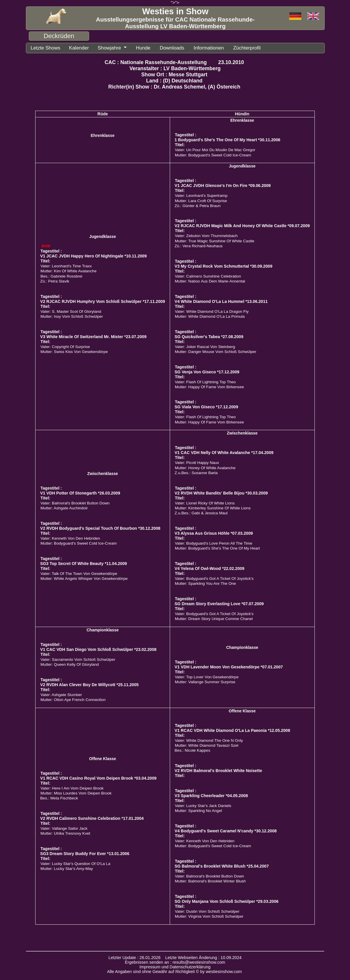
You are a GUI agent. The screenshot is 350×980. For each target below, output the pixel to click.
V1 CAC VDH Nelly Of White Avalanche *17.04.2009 (224, 452)
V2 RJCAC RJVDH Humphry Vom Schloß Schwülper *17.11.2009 (103, 301)
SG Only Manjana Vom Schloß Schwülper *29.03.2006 (227, 901)
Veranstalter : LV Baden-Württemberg (175, 68)
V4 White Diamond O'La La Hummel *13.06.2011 (221, 301)
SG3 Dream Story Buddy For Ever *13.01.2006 (85, 853)
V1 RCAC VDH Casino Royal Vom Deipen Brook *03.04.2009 (98, 778)
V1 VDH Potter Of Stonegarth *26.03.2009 (80, 492)
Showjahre (104, 48)
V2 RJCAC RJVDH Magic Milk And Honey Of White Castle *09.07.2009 (242, 225)
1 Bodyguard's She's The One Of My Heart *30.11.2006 (228, 139)
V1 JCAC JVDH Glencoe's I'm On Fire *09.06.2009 (223, 185)
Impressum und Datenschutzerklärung (175, 966)
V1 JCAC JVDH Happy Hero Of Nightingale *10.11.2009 (93, 255)
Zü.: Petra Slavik (55, 281)
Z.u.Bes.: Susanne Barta (196, 472)
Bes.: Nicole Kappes (192, 750)
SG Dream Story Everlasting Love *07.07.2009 (219, 603)
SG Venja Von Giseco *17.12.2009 (207, 371)
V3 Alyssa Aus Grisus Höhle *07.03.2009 (214, 533)
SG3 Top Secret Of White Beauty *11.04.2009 (84, 563)
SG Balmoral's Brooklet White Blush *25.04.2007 (222, 866)
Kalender (75, 48)
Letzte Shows (44, 48)
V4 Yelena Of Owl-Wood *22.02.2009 (210, 568)
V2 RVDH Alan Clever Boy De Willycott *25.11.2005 (89, 684)
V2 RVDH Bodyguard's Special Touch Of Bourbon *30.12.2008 (100, 528)
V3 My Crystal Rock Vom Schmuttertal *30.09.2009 (224, 266)
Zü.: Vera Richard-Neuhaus (199, 245)
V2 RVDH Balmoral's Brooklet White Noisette (218, 770)
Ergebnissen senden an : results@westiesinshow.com (175, 962)
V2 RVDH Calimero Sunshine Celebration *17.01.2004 (92, 818)
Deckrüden (59, 36)
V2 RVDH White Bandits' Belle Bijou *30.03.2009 (221, 492)
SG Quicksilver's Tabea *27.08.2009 (209, 336)
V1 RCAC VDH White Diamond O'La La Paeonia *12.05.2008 (233, 730)
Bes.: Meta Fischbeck (59, 798)
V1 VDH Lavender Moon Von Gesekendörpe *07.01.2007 (229, 666)
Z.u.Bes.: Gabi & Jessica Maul (201, 512)
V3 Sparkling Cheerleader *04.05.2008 (211, 795)
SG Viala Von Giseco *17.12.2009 (206, 406)
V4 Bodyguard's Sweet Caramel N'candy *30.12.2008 (226, 830)
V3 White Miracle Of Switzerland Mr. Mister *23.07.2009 (93, 336)
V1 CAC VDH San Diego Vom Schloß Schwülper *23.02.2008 (98, 649)
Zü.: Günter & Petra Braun (198, 205)
